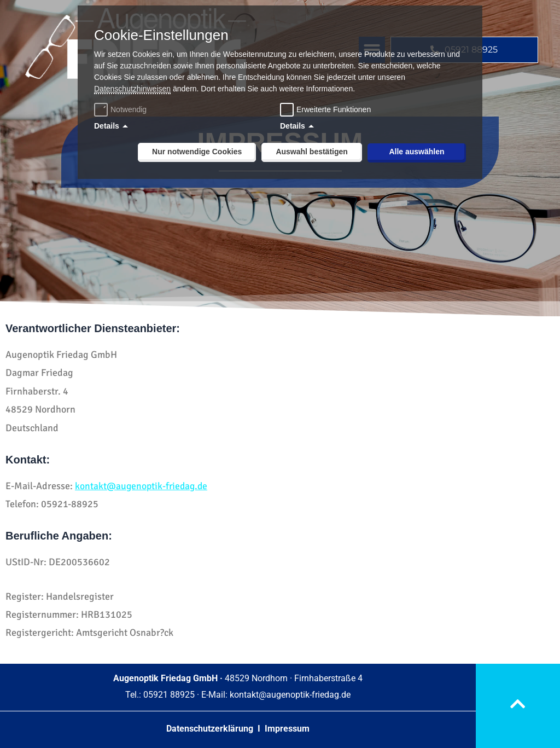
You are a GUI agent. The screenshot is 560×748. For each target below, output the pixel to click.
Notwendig (122, 109)
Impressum (287, 729)
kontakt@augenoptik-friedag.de (143, 486)
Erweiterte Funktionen (334, 109)
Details (107, 126)
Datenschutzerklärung (211, 729)
